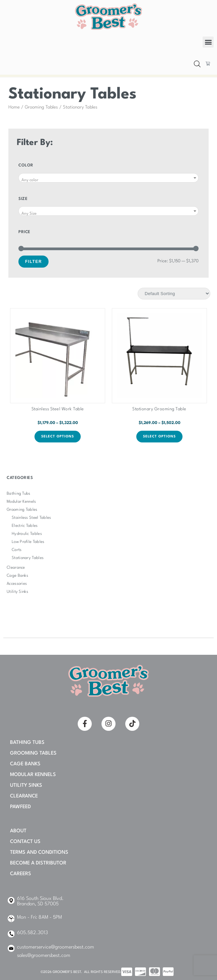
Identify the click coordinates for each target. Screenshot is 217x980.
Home (14, 107)
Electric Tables (25, 526)
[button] (208, 42)
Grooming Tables (41, 107)
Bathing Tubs (19, 494)
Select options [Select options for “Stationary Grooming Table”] (159, 436)
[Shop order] (174, 294)
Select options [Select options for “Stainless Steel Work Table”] (58, 436)
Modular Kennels (21, 502)
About (18, 831)
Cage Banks (17, 576)
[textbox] (108, 180)
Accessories (17, 584)
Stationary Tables (28, 558)
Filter (33, 262)
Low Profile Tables (28, 542)
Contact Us (25, 842)
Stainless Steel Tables (31, 518)
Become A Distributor (38, 863)
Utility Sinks (17, 592)
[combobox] (108, 178)
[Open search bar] (197, 64)
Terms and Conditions (39, 853)
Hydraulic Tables (27, 534)
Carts (17, 550)
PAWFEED (20, 807)
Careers (21, 874)
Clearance (16, 568)
